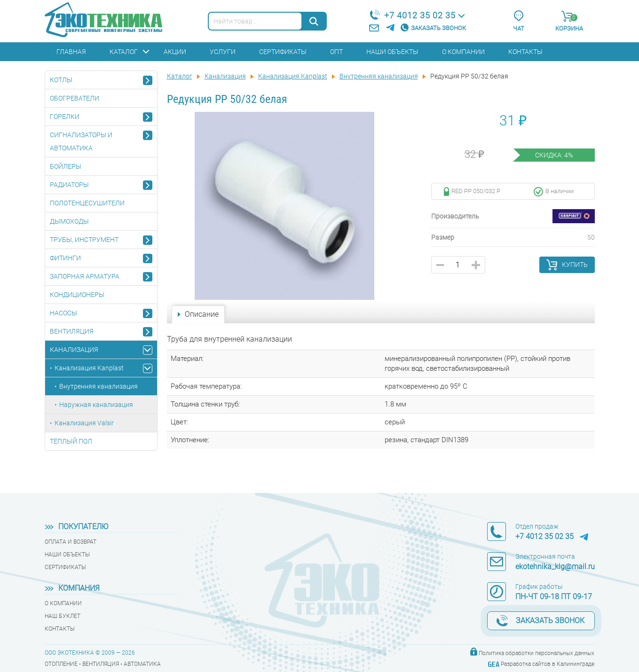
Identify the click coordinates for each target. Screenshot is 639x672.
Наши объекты (392, 52)
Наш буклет (63, 616)
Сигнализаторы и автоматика (81, 141)
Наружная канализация (96, 405)
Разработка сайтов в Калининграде (548, 664)
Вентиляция (72, 331)
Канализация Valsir (84, 423)
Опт (336, 52)
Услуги (223, 52)
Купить (575, 265)
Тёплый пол (71, 441)
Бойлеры (66, 166)
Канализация (74, 350)
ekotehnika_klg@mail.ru (555, 567)
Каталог (124, 52)
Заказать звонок (438, 28)
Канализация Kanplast (89, 368)
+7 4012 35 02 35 (420, 15)
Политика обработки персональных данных (536, 653)
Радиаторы (69, 185)
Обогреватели (75, 98)
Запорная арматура (85, 276)
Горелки (65, 117)
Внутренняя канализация (99, 386)
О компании (463, 52)
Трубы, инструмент (84, 240)
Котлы (61, 80)
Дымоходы (69, 221)
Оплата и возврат (71, 542)
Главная (71, 52)
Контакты (525, 52)
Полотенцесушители (87, 203)
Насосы (63, 313)
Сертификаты (283, 52)
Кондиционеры (77, 295)
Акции (175, 52)
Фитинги (65, 258)
